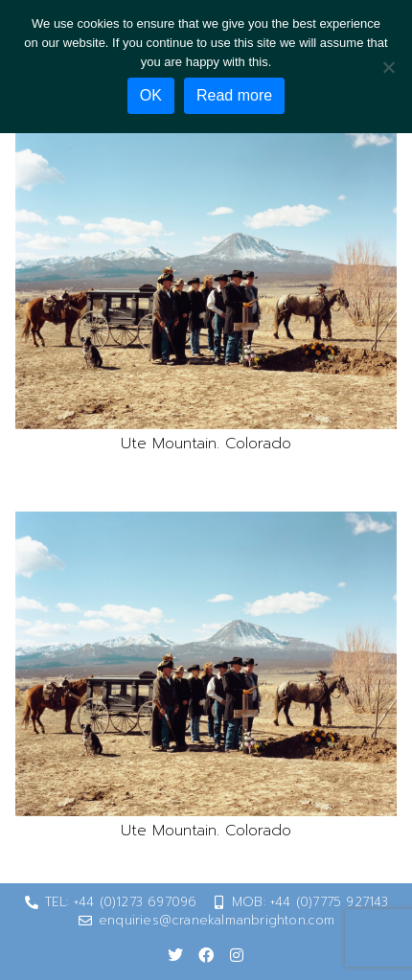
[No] (388, 67)
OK (151, 95)
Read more (234, 95)
